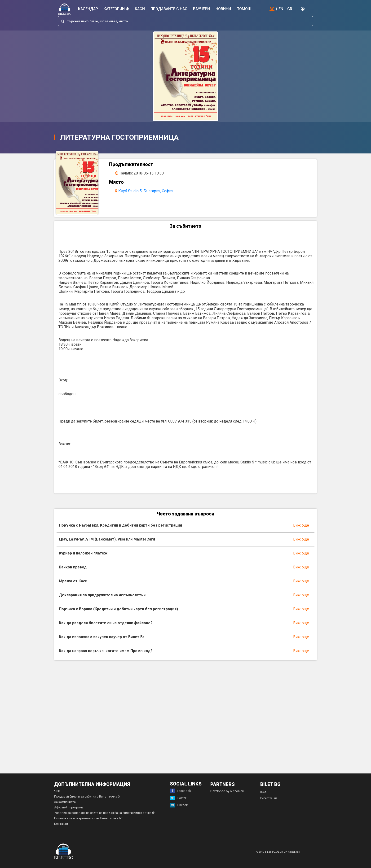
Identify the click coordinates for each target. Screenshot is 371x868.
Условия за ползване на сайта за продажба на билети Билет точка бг (105, 813)
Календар (88, 9)
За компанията (65, 802)
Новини (223, 9)
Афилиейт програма (69, 807)
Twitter (178, 798)
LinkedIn (179, 805)
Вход (263, 792)
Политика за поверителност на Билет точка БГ (88, 818)
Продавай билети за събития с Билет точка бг (87, 796)
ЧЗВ (57, 791)
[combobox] (185, 21)
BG (272, 9)
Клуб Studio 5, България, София (146, 191)
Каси (140, 9)
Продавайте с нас (169, 9)
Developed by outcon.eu (227, 791)
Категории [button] (116, 9)
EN (281, 9)
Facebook (180, 791)
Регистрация (269, 798)
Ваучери (201, 9)
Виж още (301, 525)
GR (290, 9)
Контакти (61, 824)
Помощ (244, 9)
